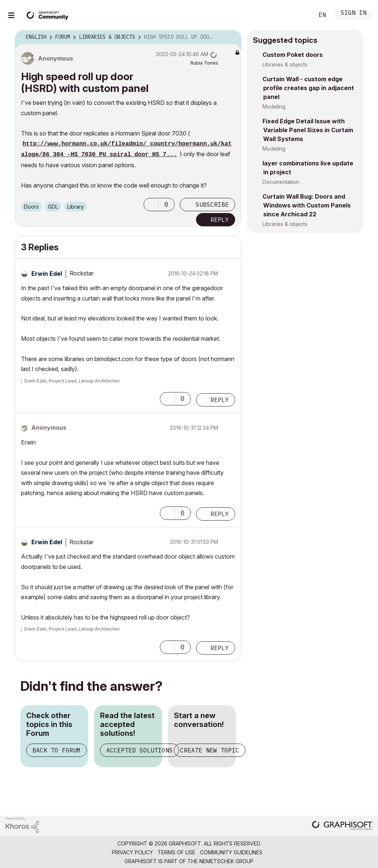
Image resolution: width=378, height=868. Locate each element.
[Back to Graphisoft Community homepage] (49, 14)
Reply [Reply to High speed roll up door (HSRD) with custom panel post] (220, 220)
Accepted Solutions (140, 750)
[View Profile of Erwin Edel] (47, 274)
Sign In (354, 13)
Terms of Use (176, 852)
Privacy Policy (132, 852)
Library (75, 207)
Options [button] (231, 37)
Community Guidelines (231, 852)
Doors (31, 207)
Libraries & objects (285, 64)
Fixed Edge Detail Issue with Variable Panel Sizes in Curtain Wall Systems (308, 130)
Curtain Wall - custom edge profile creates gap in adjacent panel (308, 88)
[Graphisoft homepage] (342, 826)
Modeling (274, 107)
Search (300, 15)
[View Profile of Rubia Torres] (204, 63)
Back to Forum (56, 750)
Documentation (281, 182)
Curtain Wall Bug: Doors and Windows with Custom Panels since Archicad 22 (307, 205)
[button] (151, 205)
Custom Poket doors (293, 55)
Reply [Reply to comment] (220, 400)
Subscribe (212, 205)
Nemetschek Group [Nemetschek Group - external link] (226, 861)
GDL (53, 207)
